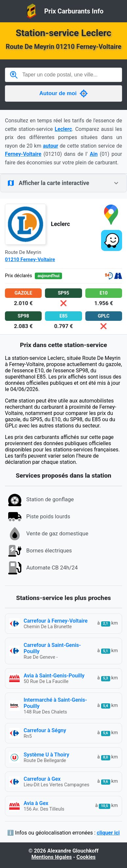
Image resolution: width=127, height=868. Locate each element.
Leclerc (63, 129)
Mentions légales (52, 857)
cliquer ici (108, 833)
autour (51, 146)
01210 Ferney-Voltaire (30, 259)
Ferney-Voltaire (23, 154)
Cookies (86, 857)
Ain (94, 154)
